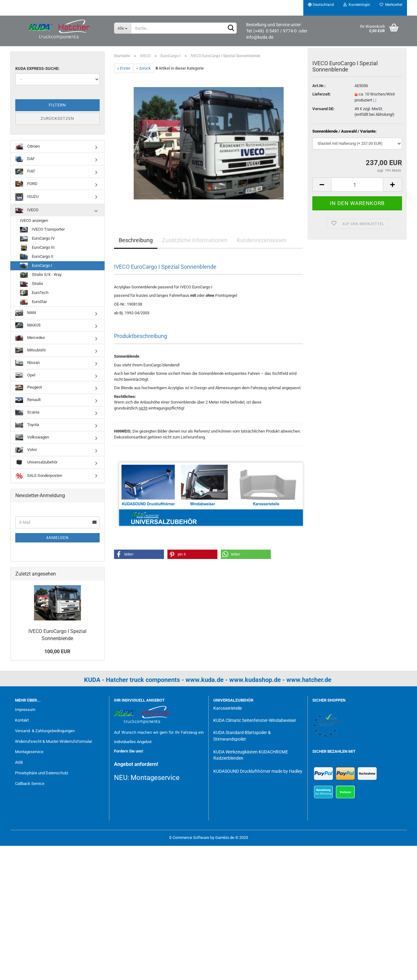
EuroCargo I (36, 266)
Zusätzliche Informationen (195, 240)
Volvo (26, 450)
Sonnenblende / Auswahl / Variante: (345, 135)
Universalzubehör (36, 462)
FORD (26, 184)
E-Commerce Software (189, 838)
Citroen (27, 147)
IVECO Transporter (42, 230)
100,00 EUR (57, 652)
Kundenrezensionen (262, 240)
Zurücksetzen (57, 118)
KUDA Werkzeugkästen (236, 752)
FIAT (25, 171)
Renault (28, 400)
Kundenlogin (357, 5)
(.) (375, 104)
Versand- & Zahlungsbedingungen (45, 731)
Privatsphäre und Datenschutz (42, 773)
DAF (25, 159)
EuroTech (34, 293)
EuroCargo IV (37, 239)
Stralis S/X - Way (41, 275)
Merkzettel (391, 5)
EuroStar (33, 302)
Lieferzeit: (322, 98)
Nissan (27, 363)
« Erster (124, 68)
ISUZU (27, 197)
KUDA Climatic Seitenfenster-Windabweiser (255, 720)
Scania (27, 413)
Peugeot (29, 388)
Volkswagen (32, 437)
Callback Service (30, 784)
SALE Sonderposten (39, 476)
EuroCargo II (37, 257)
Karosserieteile (228, 708)
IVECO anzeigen (34, 220)
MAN (26, 313)
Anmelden (57, 538)
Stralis (32, 284)
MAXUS (28, 325)
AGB (19, 762)
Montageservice (29, 752)
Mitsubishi (30, 350)
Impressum (25, 710)
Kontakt (22, 720)
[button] (139, 554)
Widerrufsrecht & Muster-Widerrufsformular (54, 741)
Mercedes (30, 338)
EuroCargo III (37, 248)
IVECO (27, 210)
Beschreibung (136, 240)
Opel (25, 375)
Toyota (27, 425)
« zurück (144, 68)
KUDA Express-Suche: (37, 69)
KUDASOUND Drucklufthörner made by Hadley (258, 771)
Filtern (57, 105)
